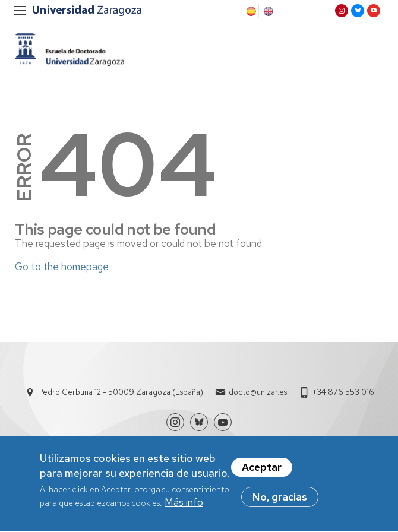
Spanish (250, 11)
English (267, 11)
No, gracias (280, 501)
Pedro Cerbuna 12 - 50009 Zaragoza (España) (121, 392)
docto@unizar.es (258, 392)
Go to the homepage (62, 267)
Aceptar (262, 471)
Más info (184, 506)
